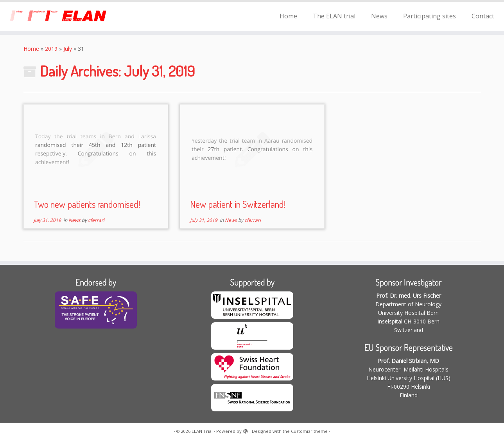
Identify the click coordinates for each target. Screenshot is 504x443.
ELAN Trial (202, 431)
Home (288, 16)
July (68, 49)
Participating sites (430, 16)
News (379, 16)
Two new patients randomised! (87, 204)
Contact (483, 16)
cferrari (96, 220)
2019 (51, 49)
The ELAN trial (334, 16)
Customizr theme (309, 431)
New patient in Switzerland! (238, 204)
